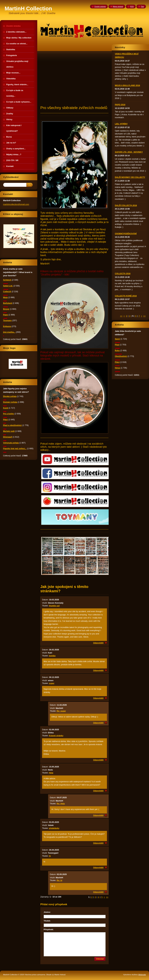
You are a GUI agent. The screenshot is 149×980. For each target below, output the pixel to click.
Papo (6, 315)
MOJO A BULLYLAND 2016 (127, 85)
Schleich (7, 280)
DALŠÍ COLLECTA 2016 (126, 205)
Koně (6, 408)
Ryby (117, 350)
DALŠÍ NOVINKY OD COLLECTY (130, 177)
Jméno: (47, 912)
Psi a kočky (9, 414)
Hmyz (117, 368)
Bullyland (8, 303)
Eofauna (7, 326)
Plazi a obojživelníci (12, 425)
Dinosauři (8, 437)
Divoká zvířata (10, 396)
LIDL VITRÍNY (121, 124)
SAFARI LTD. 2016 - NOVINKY (129, 152)
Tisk (142, 7)
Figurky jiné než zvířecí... (15, 449)
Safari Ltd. (8, 286)
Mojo (5, 297)
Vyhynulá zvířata (11, 443)
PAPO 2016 (120, 105)
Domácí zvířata (10, 402)
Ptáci (117, 362)
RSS (132, 7)
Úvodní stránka (100, 7)
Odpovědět (98, 643)
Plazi (117, 345)
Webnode (142, 975)
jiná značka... (9, 332)
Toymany (7, 320)
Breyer (6, 309)
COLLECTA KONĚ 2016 (126, 296)
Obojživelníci (121, 356)
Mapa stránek (118, 7)
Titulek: (47, 921)
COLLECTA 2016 (123, 274)
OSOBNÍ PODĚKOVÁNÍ (126, 234)
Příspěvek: (49, 929)
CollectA (7, 291)
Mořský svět (9, 431)
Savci (117, 339)
